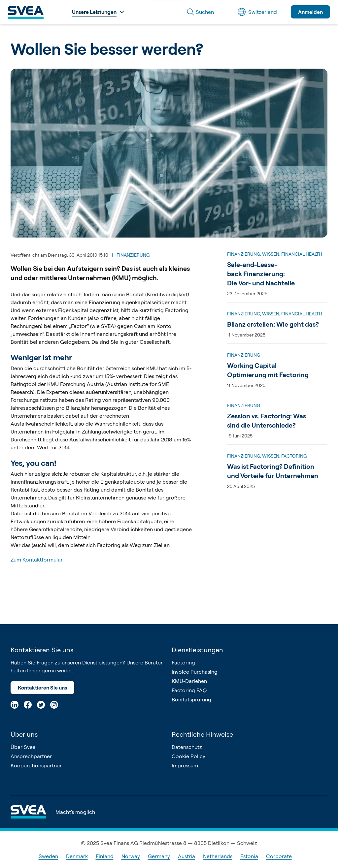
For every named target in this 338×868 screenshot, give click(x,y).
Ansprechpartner (31, 756)
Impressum (185, 765)
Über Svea (23, 747)
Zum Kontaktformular (37, 560)
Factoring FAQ (189, 690)
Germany (159, 856)
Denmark (77, 856)
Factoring (183, 662)
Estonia (249, 856)
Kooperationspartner (36, 765)
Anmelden (310, 12)
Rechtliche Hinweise (202, 734)
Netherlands (218, 856)
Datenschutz (187, 747)
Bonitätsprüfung (191, 699)
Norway (131, 856)
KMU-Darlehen (189, 681)
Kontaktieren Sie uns (42, 688)
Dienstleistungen (197, 650)
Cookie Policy (188, 756)
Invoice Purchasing (195, 672)
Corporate (279, 856)
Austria (186, 856)
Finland (105, 856)
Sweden (48, 856)
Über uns (24, 734)
